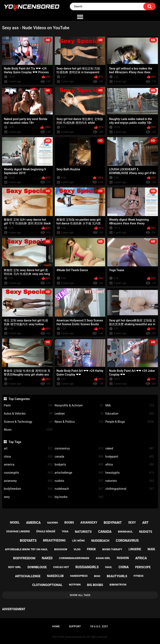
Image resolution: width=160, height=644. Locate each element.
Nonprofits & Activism (79, 406)
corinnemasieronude (74, 558)
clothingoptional (130, 489)
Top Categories (19, 399)
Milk (130, 406)
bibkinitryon (118, 585)
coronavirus (79, 449)
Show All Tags (80, 595)
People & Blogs (130, 422)
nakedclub (55, 576)
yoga (65, 531)
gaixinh (52, 523)
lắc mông (78, 541)
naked (130, 449)
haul (109, 567)
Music (28, 430)
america (28, 465)
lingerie (135, 549)
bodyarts (79, 465)
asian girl (103, 558)
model (15, 523)
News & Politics (79, 422)
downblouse (37, 567)
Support (75, 626)
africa (130, 465)
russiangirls (28, 473)
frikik (91, 549)
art (28, 449)
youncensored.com (76, 637)
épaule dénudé (46, 531)
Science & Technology (28, 422)
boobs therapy (112, 549)
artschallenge (79, 473)
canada (79, 457)
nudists (79, 481)
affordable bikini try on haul (26, 549)
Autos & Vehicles (28, 414)
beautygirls (130, 473)
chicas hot (61, 567)
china (28, 457)
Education (130, 414)
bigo (97, 576)
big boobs (79, 497)
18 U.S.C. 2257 (99, 626)
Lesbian (79, 414)
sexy (28, 497)
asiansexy (28, 481)
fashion (123, 558)
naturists (130, 481)
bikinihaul (125, 532)
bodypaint (130, 457)
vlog (77, 549)
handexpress (79, 576)
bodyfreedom (28, 489)
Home (56, 626)
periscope (143, 567)
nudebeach (79, 489)
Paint (28, 406)
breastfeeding (54, 540)
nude (151, 549)
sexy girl (14, 567)
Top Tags (15, 442)
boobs (69, 523)
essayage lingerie (18, 531)
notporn (75, 585)
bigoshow (61, 549)
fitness (138, 576)
